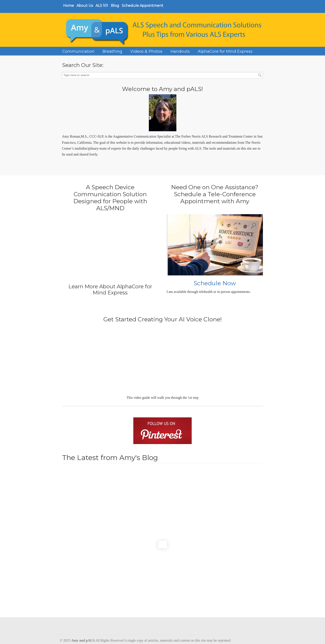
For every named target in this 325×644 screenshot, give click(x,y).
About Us (85, 6)
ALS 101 (102, 6)
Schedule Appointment (143, 6)
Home (69, 6)
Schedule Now (215, 283)
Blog (115, 6)
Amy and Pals (165, 31)
